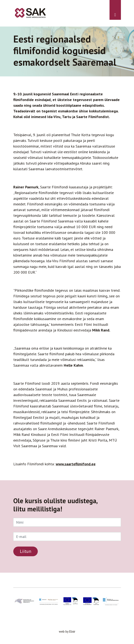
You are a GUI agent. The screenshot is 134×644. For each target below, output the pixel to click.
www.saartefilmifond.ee (76, 464)
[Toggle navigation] (115, 10)
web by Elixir (67, 631)
